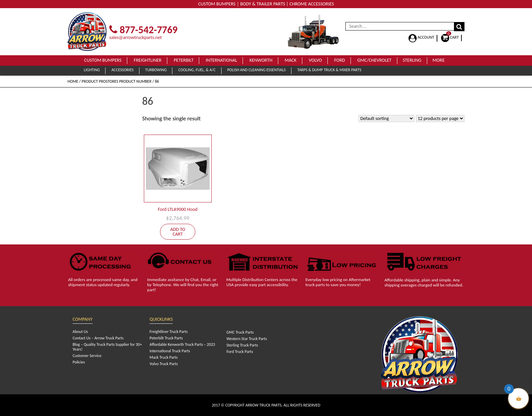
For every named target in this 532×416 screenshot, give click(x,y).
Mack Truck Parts (164, 357)
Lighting (92, 70)
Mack (291, 60)
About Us (80, 332)
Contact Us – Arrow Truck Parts (98, 338)
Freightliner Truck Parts (169, 332)
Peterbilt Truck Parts (166, 338)
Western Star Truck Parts (246, 339)
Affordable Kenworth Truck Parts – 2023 (182, 344)
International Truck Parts (170, 351)
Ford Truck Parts (240, 352)
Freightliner (148, 60)
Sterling (412, 60)
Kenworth (261, 60)
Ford (340, 60)
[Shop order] (386, 118)
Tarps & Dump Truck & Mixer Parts (329, 70)
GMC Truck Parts (240, 332)
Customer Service (87, 356)
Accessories (122, 70)
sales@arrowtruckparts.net (136, 37)
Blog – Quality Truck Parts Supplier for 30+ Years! (107, 347)
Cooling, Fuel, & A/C (197, 70)
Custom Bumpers (103, 60)
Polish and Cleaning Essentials (256, 70)
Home (73, 81)
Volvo (315, 60)
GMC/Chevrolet (374, 60)
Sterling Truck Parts (242, 345)
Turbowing (156, 70)
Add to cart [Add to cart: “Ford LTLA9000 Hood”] (178, 232)
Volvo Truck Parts (164, 364)
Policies (79, 362)
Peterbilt (184, 60)
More (439, 60)
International (221, 60)
